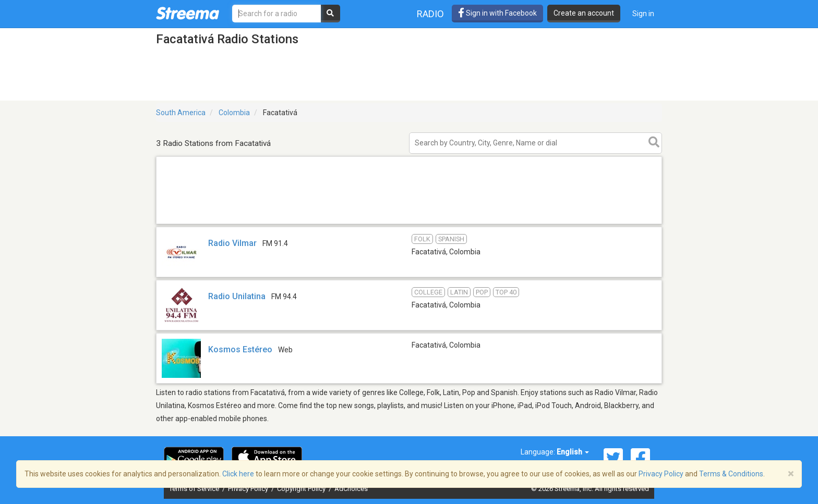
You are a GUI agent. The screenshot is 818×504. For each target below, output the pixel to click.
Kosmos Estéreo (240, 349)
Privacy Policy (249, 489)
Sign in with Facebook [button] (497, 13)
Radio (430, 14)
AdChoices (351, 489)
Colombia (234, 113)
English (573, 452)
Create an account (584, 13)
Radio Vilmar (232, 243)
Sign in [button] (643, 14)
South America (181, 113)
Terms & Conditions (731, 474)
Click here (238, 474)
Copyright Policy (302, 489)
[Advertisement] (409, 223)
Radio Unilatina (237, 296)
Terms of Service (195, 489)
